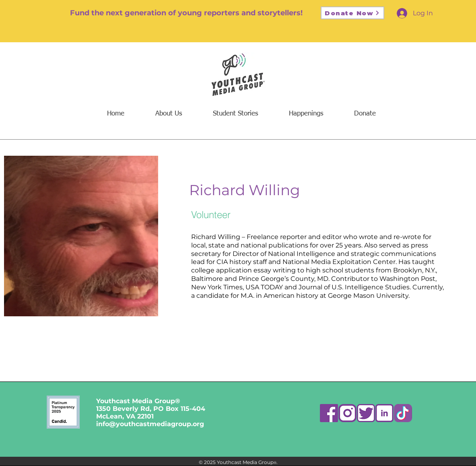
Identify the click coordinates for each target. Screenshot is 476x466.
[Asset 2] (347, 413)
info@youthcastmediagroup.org (150, 424)
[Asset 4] (384, 413)
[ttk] (403, 413)
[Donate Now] (352, 13)
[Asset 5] (366, 413)
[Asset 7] (329, 413)
